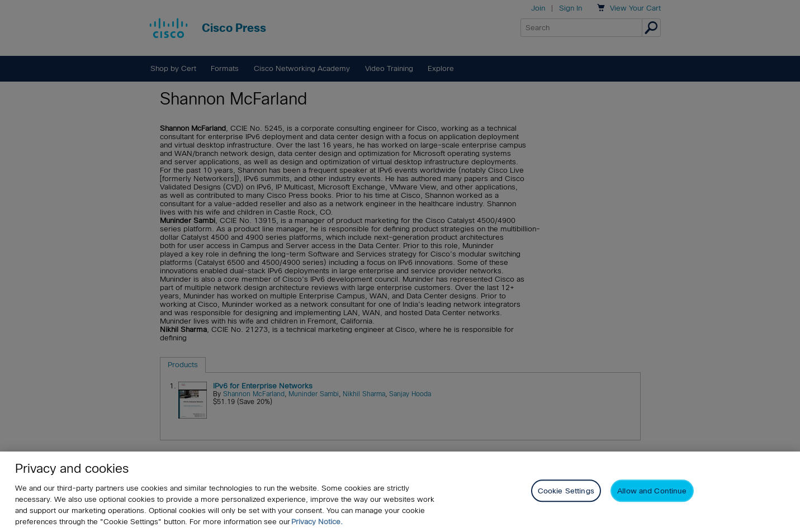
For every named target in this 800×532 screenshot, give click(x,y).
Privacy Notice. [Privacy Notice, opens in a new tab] (317, 522)
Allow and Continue (652, 491)
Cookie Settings (566, 491)
